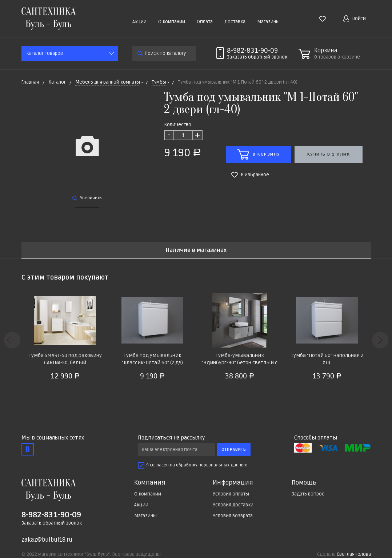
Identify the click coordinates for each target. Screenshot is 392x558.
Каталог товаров (45, 53)
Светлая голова (354, 554)
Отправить (234, 449)
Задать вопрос (308, 494)
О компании (172, 22)
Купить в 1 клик (329, 154)
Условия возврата (233, 516)
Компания (150, 483)
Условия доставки (233, 505)
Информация (233, 483)
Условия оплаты (231, 494)
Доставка (235, 22)
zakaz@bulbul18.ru (47, 540)
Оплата (205, 22)
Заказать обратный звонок (52, 523)
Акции (139, 22)
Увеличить (87, 198)
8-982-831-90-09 (252, 51)
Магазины (268, 22)
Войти (355, 19)
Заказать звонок (257, 57)
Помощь (304, 483)
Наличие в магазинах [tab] (196, 250)
